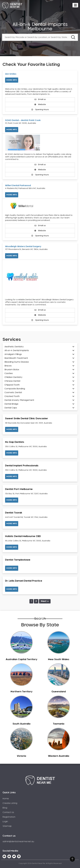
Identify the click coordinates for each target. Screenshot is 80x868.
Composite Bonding (15, 389)
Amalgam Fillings (13, 354)
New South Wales (59, 659)
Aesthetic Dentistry (14, 347)
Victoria (21, 756)
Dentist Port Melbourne (19, 489)
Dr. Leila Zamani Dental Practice (24, 581)
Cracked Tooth (12, 396)
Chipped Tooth (12, 385)
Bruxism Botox (12, 370)
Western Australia (59, 756)
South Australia (21, 724)
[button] (12, 429)
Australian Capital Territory (21, 659)
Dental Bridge (11, 404)
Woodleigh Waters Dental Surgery (23, 246)
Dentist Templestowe (18, 560)
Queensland (59, 692)
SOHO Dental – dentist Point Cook (23, 120)
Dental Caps (11, 408)
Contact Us (8, 812)
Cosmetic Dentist (13, 392)
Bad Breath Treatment (16, 358)
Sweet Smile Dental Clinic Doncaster (27, 419)
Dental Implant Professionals (22, 466)
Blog (5, 808)
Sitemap (7, 826)
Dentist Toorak (14, 513)
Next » (45, 601)
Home (6, 799)
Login (5, 822)
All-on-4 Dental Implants (17, 350)
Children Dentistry (13, 377)
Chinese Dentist (12, 381)
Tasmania (59, 724)
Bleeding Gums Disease (17, 362)
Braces (8, 366)
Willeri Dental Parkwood (18, 185)
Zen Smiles (11, 74)
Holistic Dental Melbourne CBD (23, 536)
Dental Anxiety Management (19, 400)
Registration (9, 817)
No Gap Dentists (15, 442)
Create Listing (10, 803)
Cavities (9, 373)
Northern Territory (21, 692)
